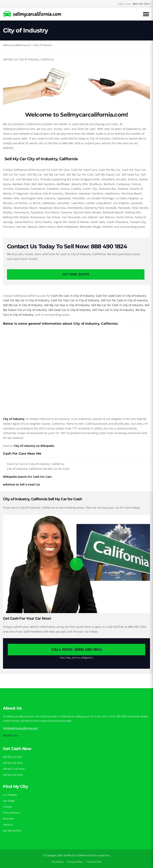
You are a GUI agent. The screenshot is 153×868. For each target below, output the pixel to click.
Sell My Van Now (13, 763)
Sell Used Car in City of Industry (70, 310)
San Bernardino (12, 831)
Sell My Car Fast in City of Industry (67, 305)
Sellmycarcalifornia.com (17, 45)
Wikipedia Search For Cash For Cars (27, 477)
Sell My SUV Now (13, 775)
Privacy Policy (75, 862)
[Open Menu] (146, 14)
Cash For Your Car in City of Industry (75, 300)
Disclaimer (58, 862)
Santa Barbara (11, 813)
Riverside (8, 819)
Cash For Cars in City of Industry (73, 296)
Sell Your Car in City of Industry (113, 310)
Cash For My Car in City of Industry (26, 300)
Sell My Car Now (13, 757)
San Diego (9, 801)
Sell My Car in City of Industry (23, 305)
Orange (7, 807)
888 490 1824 (141, 4)
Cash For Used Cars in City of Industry (121, 296)
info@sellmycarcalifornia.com (20, 728)
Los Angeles (10, 795)
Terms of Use (94, 862)
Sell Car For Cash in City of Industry (124, 300)
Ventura (8, 825)
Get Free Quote (76, 274)
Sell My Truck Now (14, 769)
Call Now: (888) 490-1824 (76, 650)
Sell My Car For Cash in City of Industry (117, 305)
